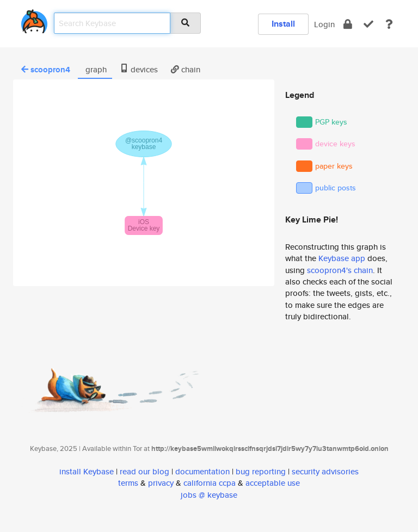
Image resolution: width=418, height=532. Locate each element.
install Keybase (87, 471)
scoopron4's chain (340, 270)
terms (128, 483)
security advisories (325, 471)
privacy (161, 483)
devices (139, 69)
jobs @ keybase (209, 495)
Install (283, 24)
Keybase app (342, 258)
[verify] (368, 24)
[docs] (389, 24)
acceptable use (273, 483)
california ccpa (210, 483)
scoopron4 (46, 70)
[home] (34, 19)
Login (324, 24)
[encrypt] (348, 24)
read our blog (145, 471)
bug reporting (261, 471)
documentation (202, 471)
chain (186, 69)
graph (95, 69)
